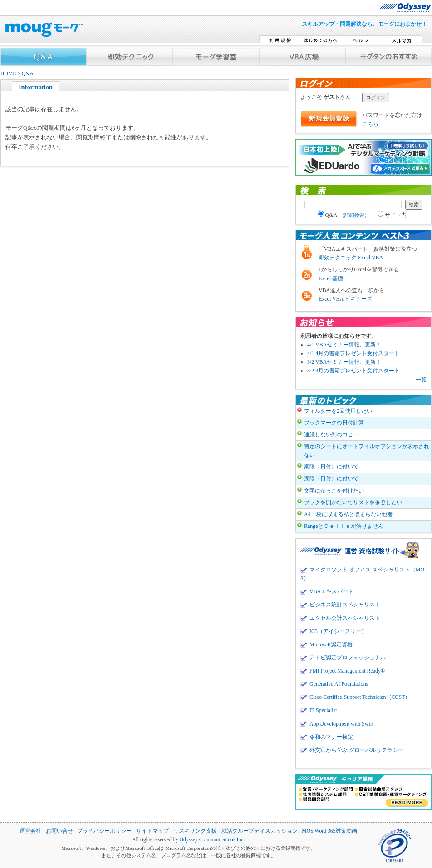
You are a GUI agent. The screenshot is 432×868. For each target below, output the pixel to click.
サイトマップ (152, 831)
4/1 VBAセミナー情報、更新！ (344, 345)
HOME (8, 74)
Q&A (28, 74)
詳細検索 (354, 215)
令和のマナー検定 (331, 737)
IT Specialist (323, 710)
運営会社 (30, 831)
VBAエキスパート (331, 591)
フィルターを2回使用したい (338, 411)
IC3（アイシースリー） (338, 631)
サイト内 (392, 215)
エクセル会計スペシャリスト (345, 618)
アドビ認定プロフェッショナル (348, 658)
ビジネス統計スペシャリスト (345, 605)
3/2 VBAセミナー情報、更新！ (344, 362)
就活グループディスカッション (260, 831)
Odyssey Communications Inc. (212, 840)
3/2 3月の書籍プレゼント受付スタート (353, 371)
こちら (370, 124)
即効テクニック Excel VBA (351, 258)
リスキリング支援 (195, 831)
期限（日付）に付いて (331, 467)
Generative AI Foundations (339, 684)
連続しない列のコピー (331, 434)
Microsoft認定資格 (331, 644)
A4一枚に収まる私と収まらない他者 (348, 514)
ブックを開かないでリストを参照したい (353, 502)
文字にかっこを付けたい (334, 491)
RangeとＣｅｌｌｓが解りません (344, 526)
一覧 (421, 380)
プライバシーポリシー (104, 831)
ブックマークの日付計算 (334, 423)
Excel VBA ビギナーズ (345, 299)
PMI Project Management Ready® (347, 671)
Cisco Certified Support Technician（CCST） (360, 697)
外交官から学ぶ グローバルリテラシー (356, 750)
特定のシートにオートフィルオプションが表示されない (367, 451)
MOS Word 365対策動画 (329, 831)
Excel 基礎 (331, 278)
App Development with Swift (341, 724)
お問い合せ (59, 831)
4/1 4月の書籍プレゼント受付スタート (353, 353)
